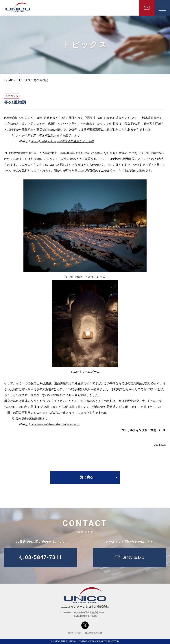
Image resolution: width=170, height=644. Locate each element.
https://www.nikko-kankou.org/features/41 (55, 424)
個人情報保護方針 (93, 633)
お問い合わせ (74, 633)
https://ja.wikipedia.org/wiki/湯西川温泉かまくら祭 (62, 141)
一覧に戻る (85, 477)
